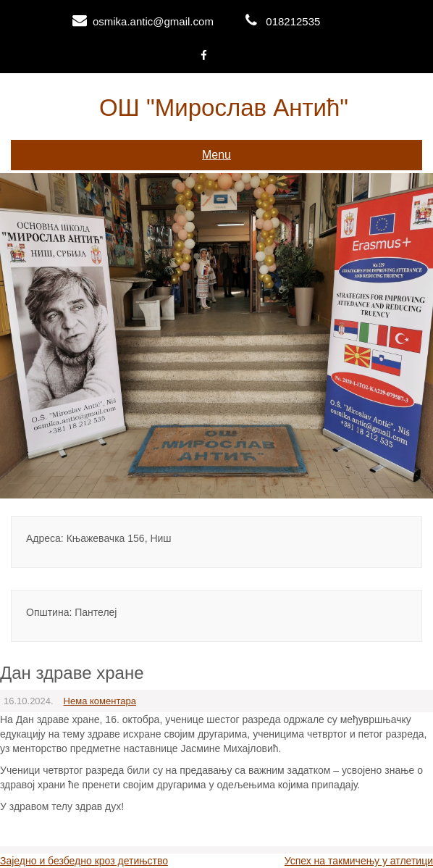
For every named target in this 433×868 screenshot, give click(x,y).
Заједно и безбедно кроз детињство (84, 861)
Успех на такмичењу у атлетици (359, 861)
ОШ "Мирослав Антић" (224, 108)
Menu (216, 155)
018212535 (293, 21)
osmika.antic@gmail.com (153, 21)
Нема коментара (100, 701)
